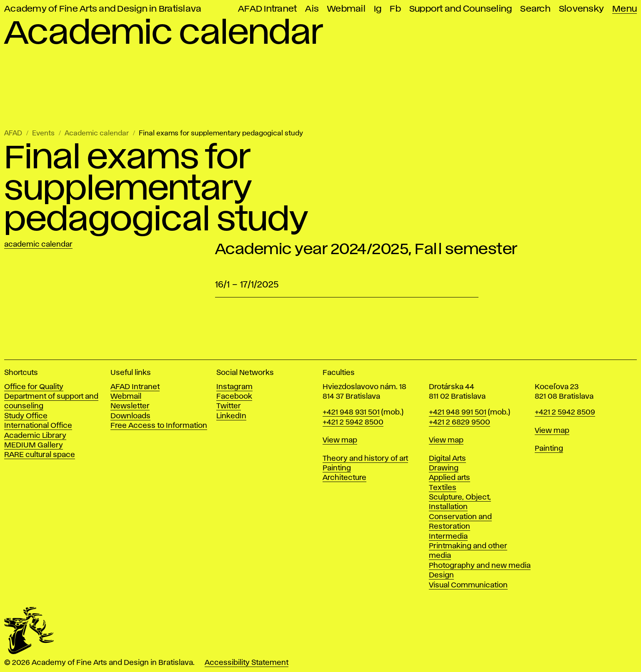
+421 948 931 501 (351, 412)
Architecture (344, 478)
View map (340, 440)
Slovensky (581, 9)
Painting (337, 468)
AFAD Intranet (267, 9)
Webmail (346, 9)
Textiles (443, 488)
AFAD (13, 134)
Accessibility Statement (247, 663)
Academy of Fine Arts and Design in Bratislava (103, 9)
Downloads (130, 416)
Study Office (26, 416)
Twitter (229, 406)
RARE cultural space (40, 455)
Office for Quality (34, 387)
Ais (312, 9)
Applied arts (449, 478)
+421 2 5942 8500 (353, 422)
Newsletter (130, 406)
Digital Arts (447, 459)
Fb (395, 9)
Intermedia (448, 537)
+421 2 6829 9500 (459, 422)
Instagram (234, 387)
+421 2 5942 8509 (565, 412)
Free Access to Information (159, 426)
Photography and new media (480, 566)
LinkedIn (231, 416)
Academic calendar (97, 134)
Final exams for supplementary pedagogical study (221, 134)
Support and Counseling (461, 9)
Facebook (234, 397)
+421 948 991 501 (458, 412)
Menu (625, 9)
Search (535, 9)
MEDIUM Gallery (34, 445)
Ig (378, 9)
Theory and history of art (365, 459)
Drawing (444, 468)
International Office (38, 426)
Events (43, 134)
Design (441, 575)
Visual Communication (468, 585)
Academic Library (35, 436)
